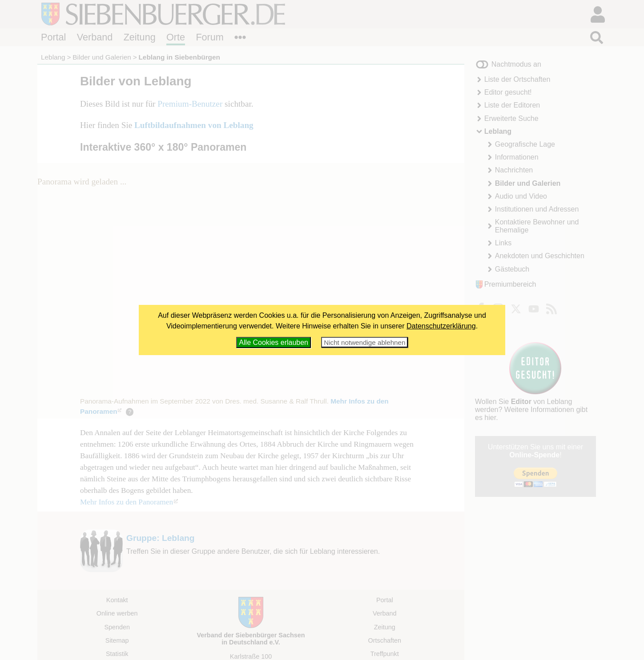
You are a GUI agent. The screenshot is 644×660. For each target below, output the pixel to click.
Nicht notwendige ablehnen (364, 342)
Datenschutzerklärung (441, 326)
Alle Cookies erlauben (274, 342)
